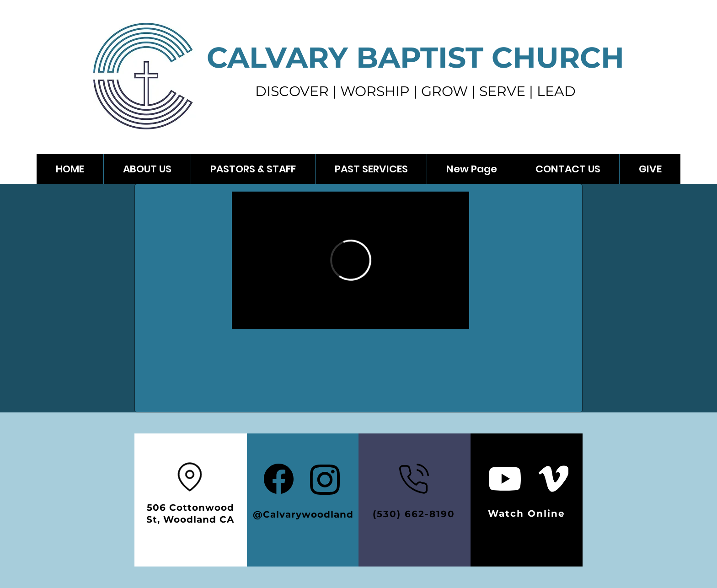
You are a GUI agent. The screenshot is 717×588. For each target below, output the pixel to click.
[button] (371, 169)
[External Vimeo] (350, 260)
